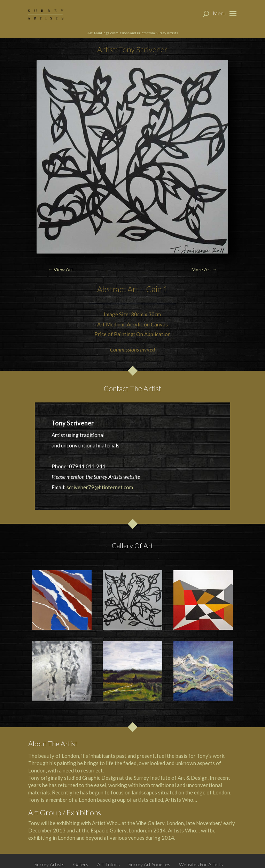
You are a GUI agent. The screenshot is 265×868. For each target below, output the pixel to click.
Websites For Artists (201, 864)
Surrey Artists (49, 864)
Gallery (81, 864)
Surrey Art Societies (149, 864)
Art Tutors (108, 864)
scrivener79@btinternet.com (100, 487)
